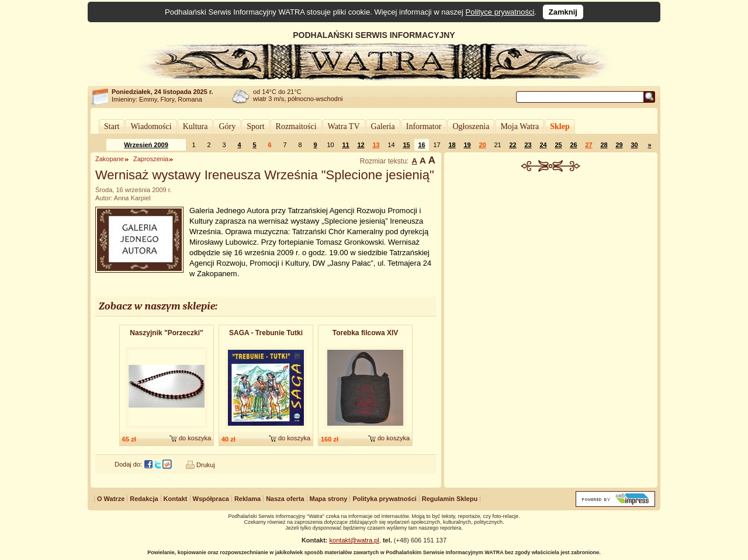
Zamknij (563, 12)
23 (528, 145)
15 (406, 145)
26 (573, 145)
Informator (424, 126)
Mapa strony (329, 499)
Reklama (247, 499)
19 (467, 145)
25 (558, 145)
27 (588, 145)
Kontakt (176, 499)
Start (112, 126)
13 (376, 145)
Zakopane (110, 159)
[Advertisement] (551, 259)
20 (482, 145)
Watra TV (344, 126)
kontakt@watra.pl (354, 540)
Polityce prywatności (500, 12)
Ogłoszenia (471, 126)
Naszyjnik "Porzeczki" (166, 333)
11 (345, 145)
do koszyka (195, 438)
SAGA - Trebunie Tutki (266, 333)
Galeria (383, 126)
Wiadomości (151, 126)
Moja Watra (520, 126)
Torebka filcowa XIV (365, 333)
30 (634, 145)
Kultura (195, 126)
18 (452, 145)
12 (361, 145)
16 (421, 145)
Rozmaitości (296, 126)
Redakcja (144, 499)
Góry (227, 126)
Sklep (560, 126)
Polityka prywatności (384, 499)
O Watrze (111, 499)
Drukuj (206, 465)
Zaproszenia (151, 159)
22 (512, 145)
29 (619, 145)
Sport (255, 126)
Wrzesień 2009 (146, 145)
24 (543, 145)
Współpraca (211, 499)
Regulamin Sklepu (450, 499)
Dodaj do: (128, 464)
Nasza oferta (285, 499)
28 (604, 145)
